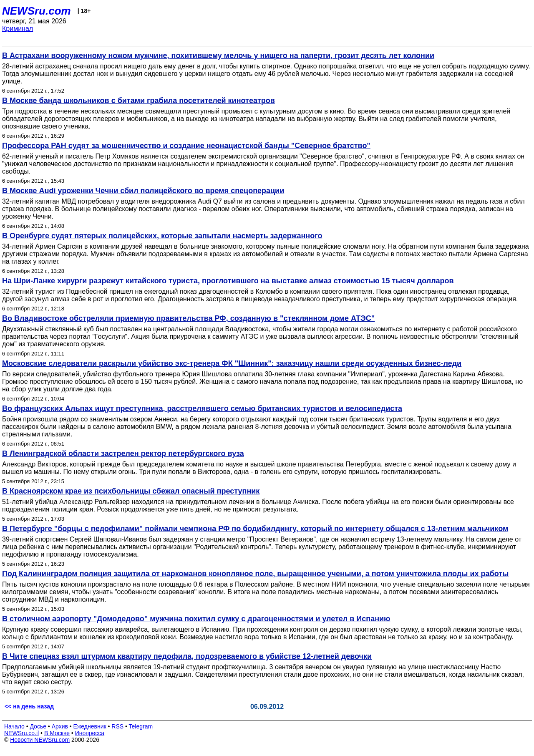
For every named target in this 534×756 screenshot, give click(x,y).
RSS (117, 726)
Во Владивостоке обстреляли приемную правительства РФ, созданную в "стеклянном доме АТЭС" (188, 318)
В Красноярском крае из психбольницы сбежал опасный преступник (131, 491)
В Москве (57, 733)
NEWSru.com (37, 11)
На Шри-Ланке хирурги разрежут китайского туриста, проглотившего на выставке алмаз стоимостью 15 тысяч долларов (228, 281)
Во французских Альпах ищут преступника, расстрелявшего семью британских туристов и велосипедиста (202, 408)
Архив (60, 726)
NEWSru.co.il (21, 733)
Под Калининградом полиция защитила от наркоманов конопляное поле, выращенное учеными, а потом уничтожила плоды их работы (255, 574)
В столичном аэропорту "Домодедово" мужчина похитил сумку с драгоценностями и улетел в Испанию (196, 619)
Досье (38, 726)
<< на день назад (29, 706)
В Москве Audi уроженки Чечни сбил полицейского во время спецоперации (143, 191)
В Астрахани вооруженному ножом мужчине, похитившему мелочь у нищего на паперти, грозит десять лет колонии (218, 55)
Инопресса (90, 733)
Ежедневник (90, 726)
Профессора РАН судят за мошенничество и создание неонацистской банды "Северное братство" (186, 146)
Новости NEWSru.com (40, 740)
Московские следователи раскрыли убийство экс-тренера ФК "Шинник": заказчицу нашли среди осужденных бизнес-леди (232, 363)
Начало (14, 726)
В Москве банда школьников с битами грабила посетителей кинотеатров (139, 101)
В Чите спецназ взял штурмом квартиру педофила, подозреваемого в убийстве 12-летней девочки (187, 656)
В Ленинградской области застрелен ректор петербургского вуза (123, 454)
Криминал (18, 29)
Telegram (141, 726)
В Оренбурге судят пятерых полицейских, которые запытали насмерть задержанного (162, 236)
